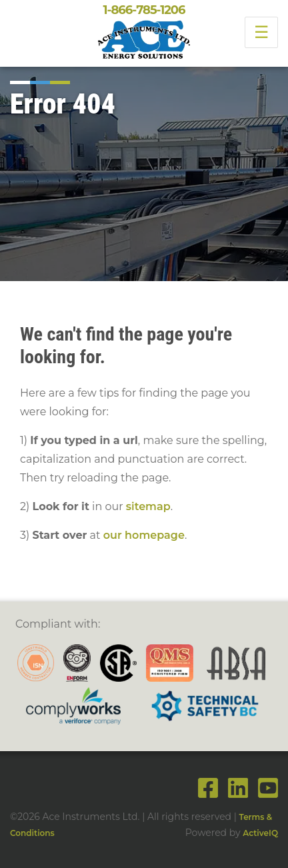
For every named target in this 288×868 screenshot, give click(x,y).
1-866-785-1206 (144, 10)
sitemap (148, 506)
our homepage (144, 535)
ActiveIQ (260, 833)
